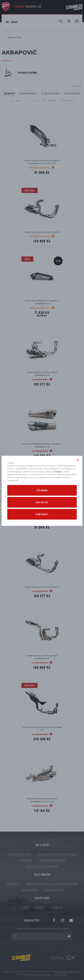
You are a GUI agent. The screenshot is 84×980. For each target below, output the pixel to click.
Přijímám (42, 490)
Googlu (58, 472)
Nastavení (42, 502)
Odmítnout (42, 514)
